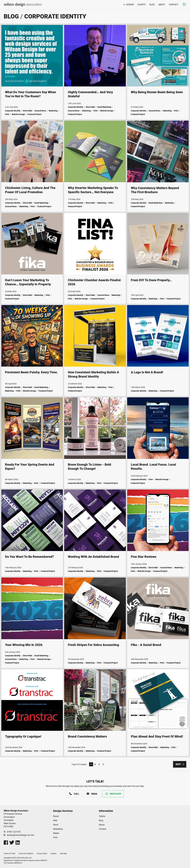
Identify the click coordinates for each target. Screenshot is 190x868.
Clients (142, 5)
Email (94, 794)
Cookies (54, 853)
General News (40, 111)
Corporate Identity (55, 16)
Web (55, 820)
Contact (174, 5)
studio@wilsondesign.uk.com (20, 835)
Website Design (18, 114)
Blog (152, 5)
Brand (56, 816)
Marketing (53, 111)
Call (77, 794)
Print (7, 114)
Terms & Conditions (26, 853)
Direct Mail (27, 111)
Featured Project (34, 114)
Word (56, 825)
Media (56, 833)
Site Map (63, 853)
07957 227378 (14, 832)
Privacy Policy (42, 853)
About (162, 5)
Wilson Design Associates (23, 5)
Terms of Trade (9, 853)
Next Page (103, 764)
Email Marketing (104, 107)
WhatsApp (115, 794)
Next (178, 764)
